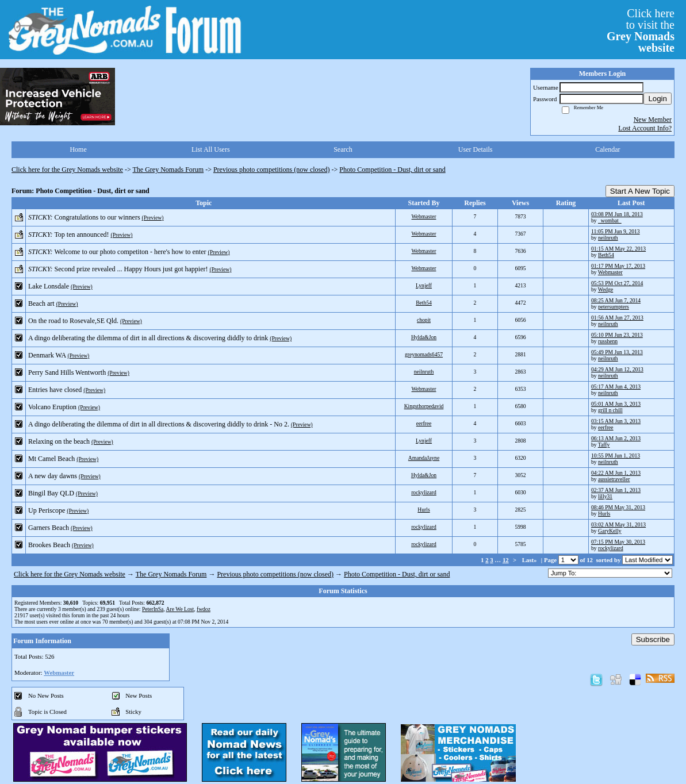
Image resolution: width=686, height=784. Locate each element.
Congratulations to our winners (97, 217)
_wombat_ (610, 220)
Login (658, 99)
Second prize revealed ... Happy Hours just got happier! (131, 269)
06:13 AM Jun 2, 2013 (616, 438)
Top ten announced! (81, 235)
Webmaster (424, 216)
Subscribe (653, 639)
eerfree (424, 423)
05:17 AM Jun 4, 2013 (616, 387)
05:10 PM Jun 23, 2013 (617, 335)
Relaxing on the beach (59, 441)
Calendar (608, 149)
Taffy (604, 445)
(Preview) (153, 218)
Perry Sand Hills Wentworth (67, 372)
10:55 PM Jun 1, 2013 (616, 456)
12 (506, 560)
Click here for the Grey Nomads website (67, 170)
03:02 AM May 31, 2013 (618, 524)
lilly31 (605, 496)
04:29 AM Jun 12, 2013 (617, 369)
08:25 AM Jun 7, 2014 (616, 300)
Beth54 (606, 255)
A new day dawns (53, 476)
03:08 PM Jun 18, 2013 (617, 214)
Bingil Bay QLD (51, 493)
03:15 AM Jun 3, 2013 (616, 421)
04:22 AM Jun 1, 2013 (616, 473)
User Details (476, 149)
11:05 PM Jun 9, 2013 (616, 231)
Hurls (424, 510)
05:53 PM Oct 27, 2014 (617, 283)
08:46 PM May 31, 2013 (618, 507)
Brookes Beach (49, 545)
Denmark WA (47, 355)
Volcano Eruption (52, 407)
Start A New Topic (640, 191)
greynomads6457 (424, 354)
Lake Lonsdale (49, 286)
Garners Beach (49, 528)
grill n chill (610, 410)
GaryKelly (610, 531)
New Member (653, 120)
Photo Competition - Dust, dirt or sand (392, 170)
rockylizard (424, 492)
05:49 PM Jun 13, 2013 (617, 352)
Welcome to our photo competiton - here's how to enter (130, 252)
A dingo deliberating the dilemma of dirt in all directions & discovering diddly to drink (148, 338)
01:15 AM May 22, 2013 (618, 249)
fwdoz (204, 609)
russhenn (608, 341)
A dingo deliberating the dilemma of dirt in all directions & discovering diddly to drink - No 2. (159, 424)
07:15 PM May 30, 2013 (618, 542)
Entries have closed (55, 390)
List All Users (211, 149)
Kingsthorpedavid (424, 406)
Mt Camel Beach (51, 459)
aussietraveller (614, 479)
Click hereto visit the (641, 30)
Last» (530, 560)
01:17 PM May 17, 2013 (618, 266)
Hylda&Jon (424, 337)
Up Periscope (47, 510)
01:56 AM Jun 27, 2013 (617, 318)
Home (78, 149)
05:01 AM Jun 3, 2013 (616, 404)
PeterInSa (153, 609)
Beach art (41, 303)
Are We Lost (180, 609)
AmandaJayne (424, 458)
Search (343, 149)
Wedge (605, 289)
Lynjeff (424, 285)
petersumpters (614, 307)
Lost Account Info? (645, 128)
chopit (424, 320)
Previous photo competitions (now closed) (272, 170)
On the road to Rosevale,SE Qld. (73, 321)
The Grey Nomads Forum (168, 170)
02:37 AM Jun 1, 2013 (616, 490)
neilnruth (608, 238)
